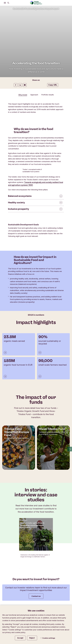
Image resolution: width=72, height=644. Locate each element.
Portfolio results (48, 95)
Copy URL (53, 85)
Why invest (23, 95)
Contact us (36, 597)
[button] (70, 450)
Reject (35, 638)
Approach (34, 95)
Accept (21, 638)
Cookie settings (49, 638)
